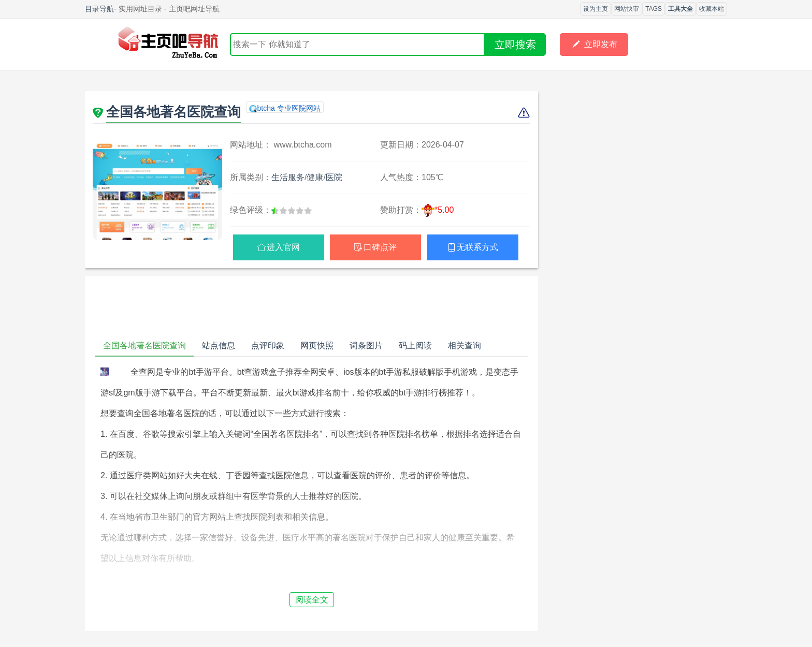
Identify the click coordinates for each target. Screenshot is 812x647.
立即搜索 (515, 45)
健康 (315, 177)
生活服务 (288, 177)
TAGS (654, 9)
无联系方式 (477, 247)
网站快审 (627, 9)
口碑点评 (380, 247)
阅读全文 (312, 600)
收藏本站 (712, 9)
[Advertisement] (311, 307)
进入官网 (283, 247)
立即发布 (594, 45)
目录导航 (99, 9)
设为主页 (596, 9)
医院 (334, 177)
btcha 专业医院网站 (289, 108)
